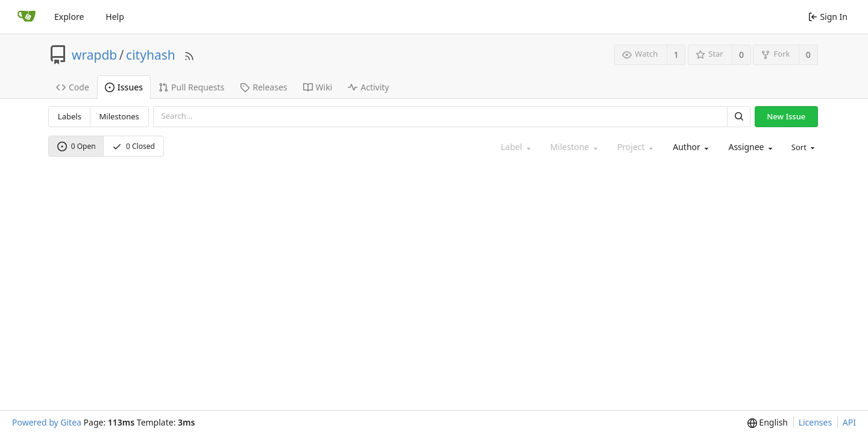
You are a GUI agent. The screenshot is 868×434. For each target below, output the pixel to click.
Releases (263, 87)
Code (73, 87)
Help (115, 17)
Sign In (828, 17)
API (849, 422)
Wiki (318, 87)
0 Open (77, 146)
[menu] (802, 147)
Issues (124, 87)
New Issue (786, 116)
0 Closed (134, 146)
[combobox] (690, 147)
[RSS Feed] (189, 55)
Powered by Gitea (47, 422)
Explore (69, 17)
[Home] (27, 17)
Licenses (816, 422)
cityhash (151, 55)
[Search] (738, 117)
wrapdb (94, 55)
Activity (368, 87)
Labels (70, 116)
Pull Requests (191, 87)
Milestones (119, 116)
